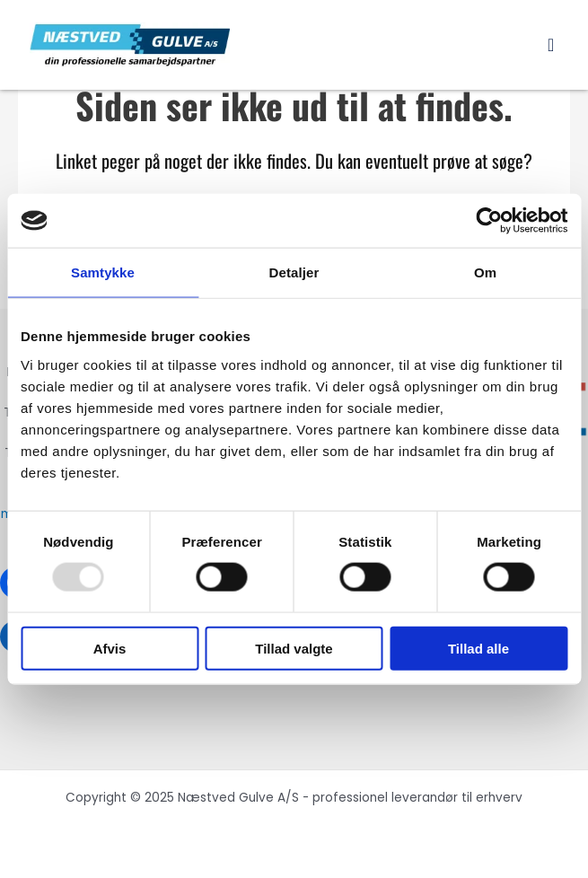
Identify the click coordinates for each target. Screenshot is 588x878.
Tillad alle (478, 648)
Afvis (110, 648)
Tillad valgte (294, 648)
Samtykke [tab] (103, 272)
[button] (551, 45)
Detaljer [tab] (294, 272)
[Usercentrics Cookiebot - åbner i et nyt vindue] (489, 221)
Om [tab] (485, 272)
